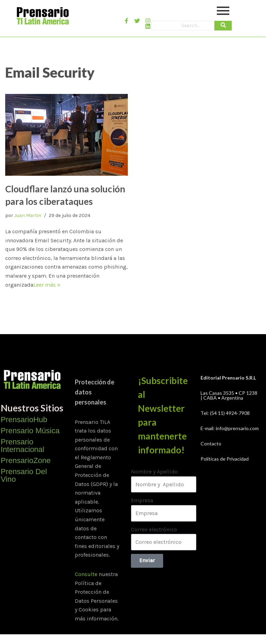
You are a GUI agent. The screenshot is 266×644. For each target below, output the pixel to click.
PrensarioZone (26, 460)
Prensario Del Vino (24, 475)
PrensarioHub (24, 420)
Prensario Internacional (23, 446)
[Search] (183, 26)
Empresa (142, 500)
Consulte (86, 574)
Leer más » (47, 285)
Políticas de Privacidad (225, 459)
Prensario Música (30, 431)
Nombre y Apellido (154, 472)
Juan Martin (28, 215)
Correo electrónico (154, 529)
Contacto (211, 443)
